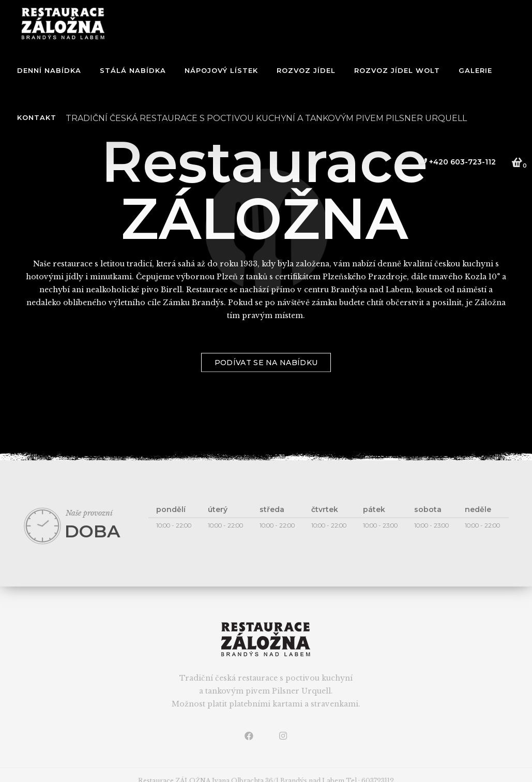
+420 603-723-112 (458, 162)
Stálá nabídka (133, 70)
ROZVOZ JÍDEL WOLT (397, 70)
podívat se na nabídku (266, 380)
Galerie (475, 70)
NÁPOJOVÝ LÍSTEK (221, 70)
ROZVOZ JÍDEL (306, 70)
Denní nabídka (49, 70)
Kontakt (37, 117)
